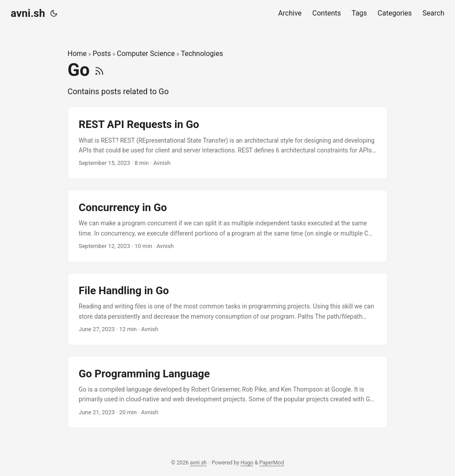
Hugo (247, 463)
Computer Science (146, 54)
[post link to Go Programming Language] (227, 392)
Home (77, 54)
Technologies (202, 54)
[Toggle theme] (54, 13)
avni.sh (28, 13)
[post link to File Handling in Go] (227, 309)
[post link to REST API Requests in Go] (227, 143)
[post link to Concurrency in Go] (227, 226)
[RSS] (99, 70)
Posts (102, 54)
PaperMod (272, 463)
